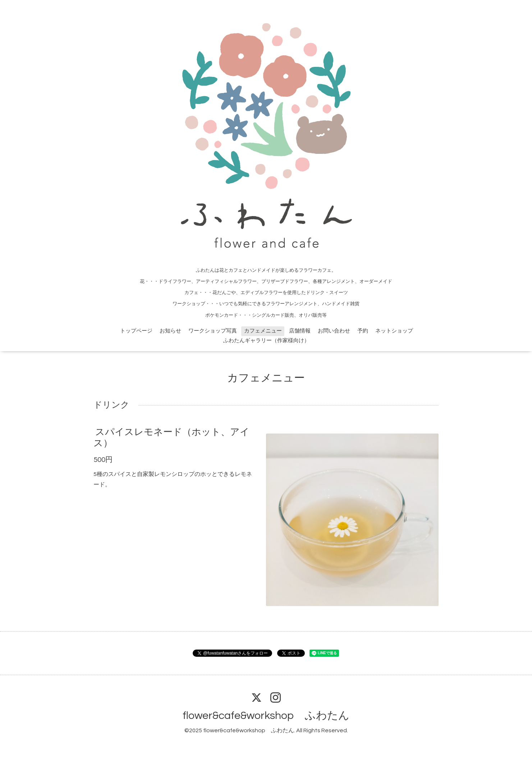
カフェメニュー (263, 331)
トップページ (136, 331)
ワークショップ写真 (213, 331)
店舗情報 (300, 331)
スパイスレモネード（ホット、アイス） (171, 437)
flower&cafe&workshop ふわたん (266, 716)
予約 (363, 331)
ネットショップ (394, 331)
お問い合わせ (334, 331)
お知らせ (170, 331)
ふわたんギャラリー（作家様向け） (266, 341)
